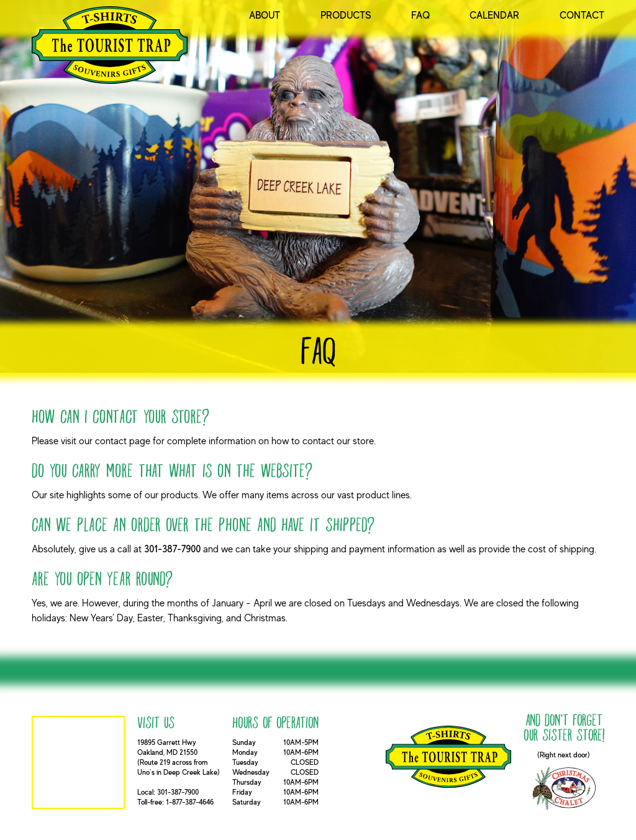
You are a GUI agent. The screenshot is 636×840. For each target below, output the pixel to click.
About (265, 16)
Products (346, 16)
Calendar (494, 16)
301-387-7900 (172, 549)
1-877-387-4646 (190, 802)
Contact (582, 16)
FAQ (420, 16)
